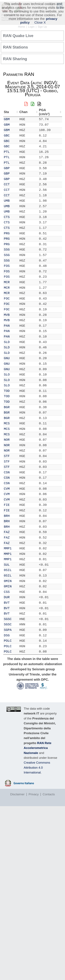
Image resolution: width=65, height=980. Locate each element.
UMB (7, 201)
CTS (7, 217)
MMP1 (8, 548)
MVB (7, 315)
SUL (7, 565)
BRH (7, 516)
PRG (7, 233)
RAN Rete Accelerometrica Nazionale (38, 748)
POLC (8, 641)
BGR (7, 407)
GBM (7, 119)
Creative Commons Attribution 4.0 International (37, 768)
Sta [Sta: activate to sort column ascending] (6, 112)
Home (22, 27)
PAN (7, 326)
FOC (7, 299)
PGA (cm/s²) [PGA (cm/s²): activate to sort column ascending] (44, 112)
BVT (7, 603)
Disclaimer (17, 794)
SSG (7, 250)
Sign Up (42, 27)
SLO (7, 375)
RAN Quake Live (18, 36)
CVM (7, 489)
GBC (7, 136)
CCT (7, 184)
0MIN (8, 581)
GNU (7, 358)
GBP (7, 168)
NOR (7, 440)
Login (31, 27)
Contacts (49, 794)
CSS (7, 592)
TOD (7, 391)
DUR (7, 597)
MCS (7, 423)
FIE (7, 505)
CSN (7, 472)
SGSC (8, 619)
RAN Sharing (15, 59)
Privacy (34, 794)
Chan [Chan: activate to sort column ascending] (23, 112)
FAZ (7, 532)
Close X (40, 22)
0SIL (8, 570)
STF (7, 456)
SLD (7, 342)
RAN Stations (16, 47)
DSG (7, 635)
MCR (7, 282)
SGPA (8, 630)
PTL (7, 152)
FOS (7, 266)
